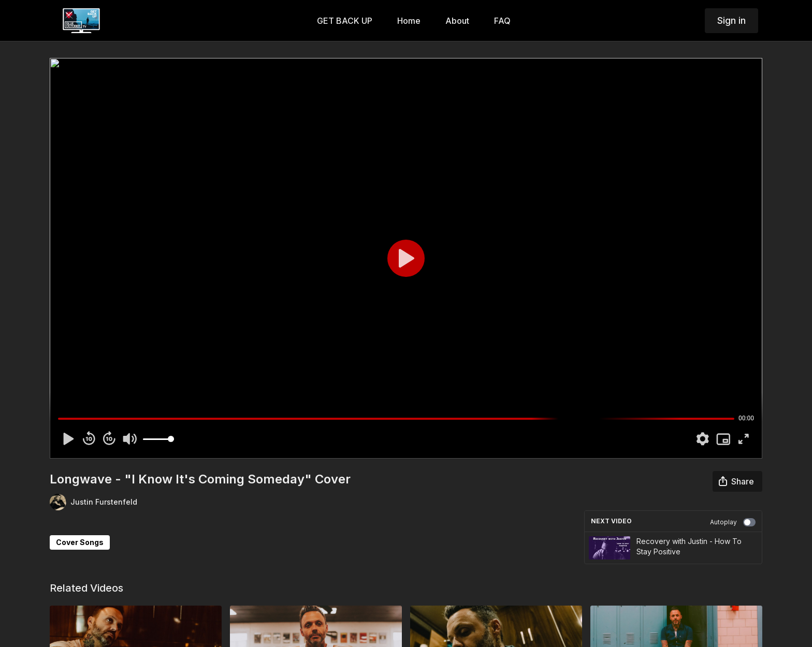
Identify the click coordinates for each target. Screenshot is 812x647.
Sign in (731, 20)
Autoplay (733, 522)
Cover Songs (80, 542)
